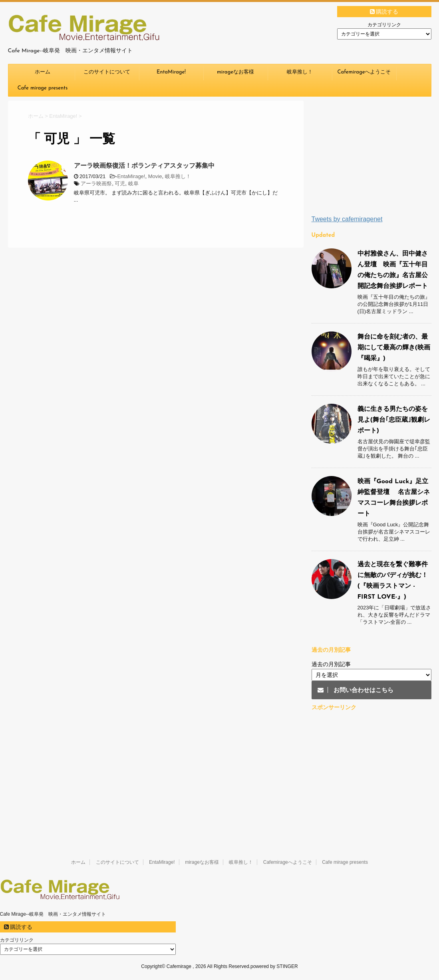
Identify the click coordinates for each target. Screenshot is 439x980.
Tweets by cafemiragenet (347, 219)
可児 (120, 184)
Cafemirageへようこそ (364, 72)
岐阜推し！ (300, 72)
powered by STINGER (274, 966)
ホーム (43, 72)
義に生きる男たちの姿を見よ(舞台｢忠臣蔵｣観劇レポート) (394, 420)
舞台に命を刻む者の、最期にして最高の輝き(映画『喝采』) (394, 348)
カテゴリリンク (384, 25)
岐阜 (133, 184)
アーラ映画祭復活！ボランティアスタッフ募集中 (144, 166)
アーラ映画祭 (96, 184)
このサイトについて (107, 72)
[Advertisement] (371, 158)
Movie (155, 176)
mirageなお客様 (235, 72)
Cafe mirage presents (43, 88)
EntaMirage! (171, 72)
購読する (384, 12)
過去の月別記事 (331, 664)
